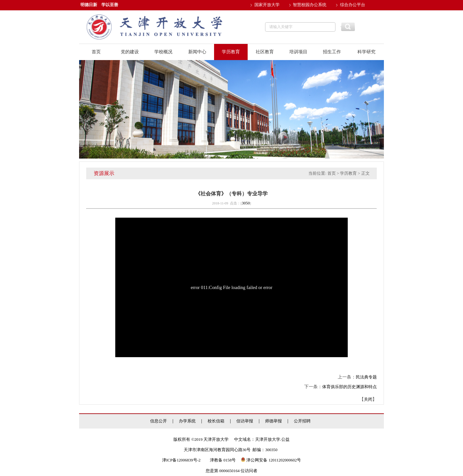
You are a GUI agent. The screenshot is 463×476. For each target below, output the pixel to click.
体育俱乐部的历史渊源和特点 (350, 387)
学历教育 (231, 52)
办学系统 (187, 421)
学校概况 (163, 52)
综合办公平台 (353, 5)
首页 (96, 52)
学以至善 (110, 5)
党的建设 (130, 52)
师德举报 (273, 421)
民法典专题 (366, 377)
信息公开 (159, 421)
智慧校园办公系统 (310, 5)
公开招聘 (302, 421)
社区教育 (265, 52)
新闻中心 (197, 52)
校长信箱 (216, 421)
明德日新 (89, 5)
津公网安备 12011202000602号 (271, 460)
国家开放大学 (267, 5)
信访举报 (245, 421)
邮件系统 (263, 15)
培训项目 (298, 52)
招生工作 (332, 52)
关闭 (368, 399)
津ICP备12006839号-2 (181, 460)
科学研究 (366, 52)
